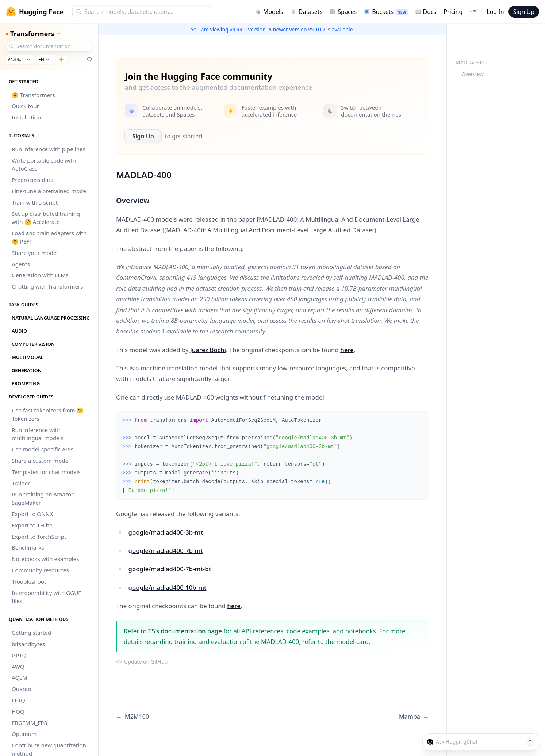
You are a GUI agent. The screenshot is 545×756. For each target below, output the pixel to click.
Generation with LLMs (40, 275)
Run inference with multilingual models (38, 434)
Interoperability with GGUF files (46, 597)
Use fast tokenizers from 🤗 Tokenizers (48, 414)
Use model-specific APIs (43, 449)
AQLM (20, 677)
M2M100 (133, 717)
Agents (21, 264)
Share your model (35, 253)
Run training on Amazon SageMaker (43, 498)
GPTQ (19, 655)
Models (269, 12)
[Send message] (530, 742)
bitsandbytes (28, 644)
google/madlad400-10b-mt (168, 587)
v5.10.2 (317, 29)
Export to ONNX (32, 514)
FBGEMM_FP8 (29, 723)
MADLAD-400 (471, 62)
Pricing (453, 12)
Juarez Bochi (208, 350)
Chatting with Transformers (47, 286)
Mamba (414, 717)
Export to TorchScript (39, 537)
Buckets (386, 12)
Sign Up (524, 12)
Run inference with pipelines (49, 149)
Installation (26, 117)
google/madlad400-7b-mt (166, 551)
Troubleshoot (29, 581)
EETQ (18, 700)
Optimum (24, 734)
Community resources (40, 570)
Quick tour (25, 106)
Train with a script (35, 202)
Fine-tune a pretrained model (50, 191)
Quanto (22, 689)
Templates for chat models (46, 472)
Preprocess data (32, 180)
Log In (495, 12)
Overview (473, 74)
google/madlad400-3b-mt (166, 532)
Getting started (31, 633)
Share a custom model (41, 461)
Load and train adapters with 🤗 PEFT (49, 237)
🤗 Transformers (33, 95)
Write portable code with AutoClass (44, 165)
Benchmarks (28, 547)
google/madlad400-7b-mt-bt (170, 569)
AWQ (18, 667)
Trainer (21, 483)
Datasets (307, 12)
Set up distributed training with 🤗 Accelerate (46, 218)
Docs (426, 12)
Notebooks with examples (45, 559)
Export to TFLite (32, 525)
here (347, 350)
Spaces (343, 12)
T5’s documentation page (185, 631)
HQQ (18, 711)
